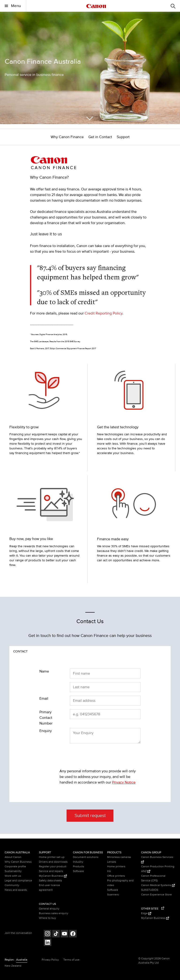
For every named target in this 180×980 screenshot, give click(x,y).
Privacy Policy (50, 960)
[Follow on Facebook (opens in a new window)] (73, 934)
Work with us (13, 876)
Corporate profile (15, 867)
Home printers (116, 867)
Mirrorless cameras (119, 857)
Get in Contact (100, 137)
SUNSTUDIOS (150, 890)
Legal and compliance (18, 881)
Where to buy (47, 918)
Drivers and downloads (53, 862)
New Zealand (13, 966)
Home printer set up (52, 857)
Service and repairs (51, 871)
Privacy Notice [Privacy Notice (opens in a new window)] (124, 782)
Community (12, 885)
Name (44, 671)
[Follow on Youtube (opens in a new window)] (64, 934)
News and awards (16, 890)
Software (78, 871)
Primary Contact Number (46, 718)
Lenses (112, 862)
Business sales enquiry (54, 913)
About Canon (13, 857)
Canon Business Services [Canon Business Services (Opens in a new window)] (157, 859)
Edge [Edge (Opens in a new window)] (146, 913)
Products (79, 867)
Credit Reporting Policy (103, 313)
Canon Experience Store (156, 895)
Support (123, 137)
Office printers (116, 876)
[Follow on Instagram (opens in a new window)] (48, 934)
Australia (22, 960)
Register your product (53, 867)
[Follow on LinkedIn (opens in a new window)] (48, 943)
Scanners (113, 895)
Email (44, 699)
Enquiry (46, 731)
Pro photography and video (120, 883)
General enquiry (49, 909)
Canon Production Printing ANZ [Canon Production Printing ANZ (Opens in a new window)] (158, 869)
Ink (109, 871)
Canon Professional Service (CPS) (153, 878)
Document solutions (86, 857)
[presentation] (95, 756)
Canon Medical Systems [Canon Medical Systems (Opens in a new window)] (158, 885)
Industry (78, 862)
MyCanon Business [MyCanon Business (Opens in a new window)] (53, 876)
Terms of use (71, 960)
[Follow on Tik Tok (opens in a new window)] (56, 934)
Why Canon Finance (67, 137)
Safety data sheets (51, 881)
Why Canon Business (18, 862)
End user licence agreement (49, 888)
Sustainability (13, 871)
